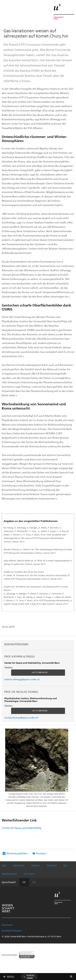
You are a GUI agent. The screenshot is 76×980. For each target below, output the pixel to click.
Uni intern (29, 874)
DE (24, 882)
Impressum (7, 925)
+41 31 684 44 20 (40, 672)
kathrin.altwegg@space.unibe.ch (22, 679)
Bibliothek (19, 865)
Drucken (41, 853)
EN (34, 882)
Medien (36, 865)
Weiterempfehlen (17, 853)
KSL (66, 865)
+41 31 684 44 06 (40, 711)
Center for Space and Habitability (22, 828)
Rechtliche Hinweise (12, 931)
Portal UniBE (31, 977)
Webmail (52, 865)
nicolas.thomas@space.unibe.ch (21, 718)
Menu (11, 976)
